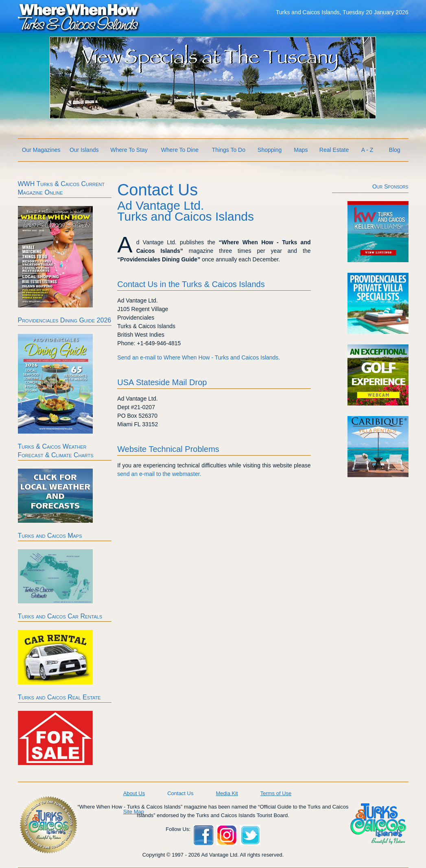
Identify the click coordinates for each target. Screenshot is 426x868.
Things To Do (229, 150)
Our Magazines (41, 150)
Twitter (250, 835)
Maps (301, 150)
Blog (395, 150)
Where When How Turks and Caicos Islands (79, 17)
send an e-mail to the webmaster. (159, 474)
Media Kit (227, 793)
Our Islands (84, 150)
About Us (134, 793)
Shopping (270, 150)
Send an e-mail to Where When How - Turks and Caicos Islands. (199, 357)
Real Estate (334, 150)
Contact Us (180, 793)
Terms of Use (276, 793)
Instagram (227, 835)
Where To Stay (129, 150)
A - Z (367, 150)
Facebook (203, 835)
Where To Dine (180, 150)
